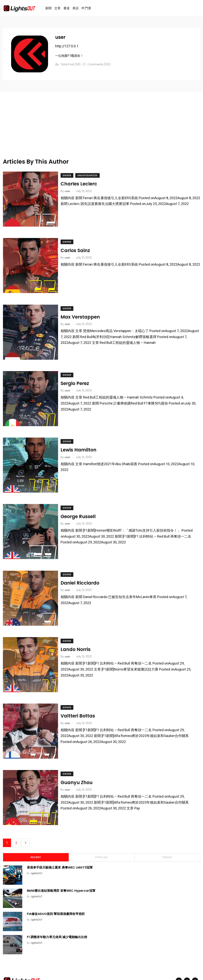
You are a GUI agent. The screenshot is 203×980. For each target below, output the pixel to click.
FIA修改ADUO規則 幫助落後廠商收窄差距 (57, 882)
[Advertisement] (93, 132)
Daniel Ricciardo (83, 565)
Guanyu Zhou (80, 754)
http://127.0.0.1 (67, 48)
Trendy (167, 826)
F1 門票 (86, 9)
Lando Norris (79, 628)
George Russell (81, 501)
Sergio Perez (78, 375)
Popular (101, 826)
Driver (70, 177)
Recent (36, 826)
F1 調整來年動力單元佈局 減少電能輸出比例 (58, 905)
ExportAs (59, 967)
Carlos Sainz (79, 249)
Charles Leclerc (82, 186)
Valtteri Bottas (81, 691)
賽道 (67, 9)
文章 (57, 9)
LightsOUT (38, 842)
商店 (76, 9)
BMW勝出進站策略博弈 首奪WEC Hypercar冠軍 (62, 859)
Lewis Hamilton (82, 438)
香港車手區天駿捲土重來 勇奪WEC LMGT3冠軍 (61, 836)
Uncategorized (91, 177)
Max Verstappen (84, 312)
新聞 (48, 9)
